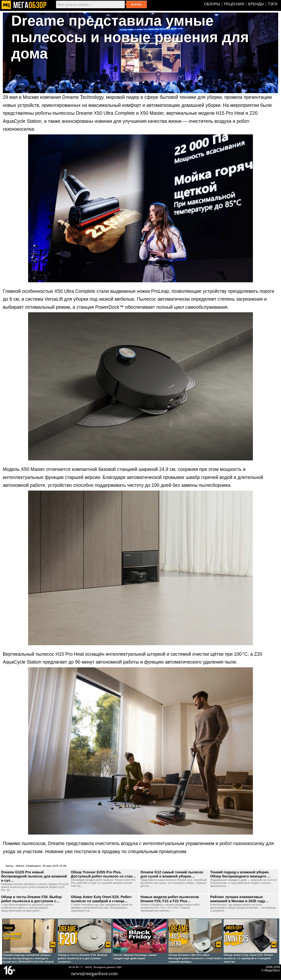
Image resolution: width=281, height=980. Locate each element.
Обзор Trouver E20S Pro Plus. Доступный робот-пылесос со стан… (103, 874)
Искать (136, 4)
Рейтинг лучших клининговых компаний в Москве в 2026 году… (239, 899)
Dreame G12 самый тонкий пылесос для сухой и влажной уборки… (172, 874)
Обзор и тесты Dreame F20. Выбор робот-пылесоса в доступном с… (31, 899)
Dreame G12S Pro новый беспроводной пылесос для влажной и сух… (34, 876)
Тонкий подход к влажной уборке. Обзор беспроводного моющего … (240, 874)
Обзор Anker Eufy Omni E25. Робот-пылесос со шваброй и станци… (102, 899)
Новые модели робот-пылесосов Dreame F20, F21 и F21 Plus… (170, 899)
